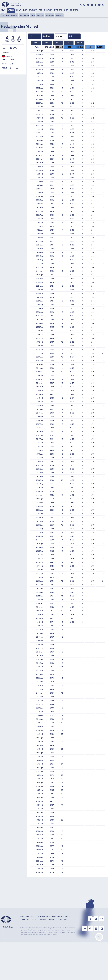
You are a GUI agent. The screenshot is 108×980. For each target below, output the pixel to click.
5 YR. (69, 43)
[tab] (3, 13)
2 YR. (47, 43)
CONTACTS (74, 10)
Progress (59, 36)
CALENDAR (33, 10)
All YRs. (80, 43)
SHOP (66, 10)
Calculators (50, 15)
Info (31, 36)
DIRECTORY (48, 10)
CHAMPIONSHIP (21, 10)
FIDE (40, 10)
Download (59, 15)
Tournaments (24, 15)
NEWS (3, 10)
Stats (71, 36)
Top (2, 15)
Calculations (47, 36)
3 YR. (58, 43)
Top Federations (12, 15)
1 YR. (36, 43)
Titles (33, 15)
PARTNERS (58, 10)
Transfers (40, 15)
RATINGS (11, 10)
